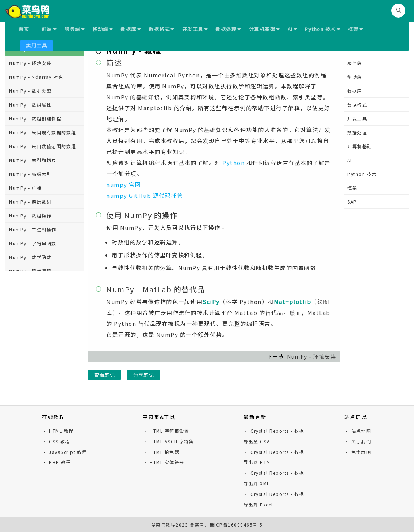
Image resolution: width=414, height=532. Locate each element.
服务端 (75, 29)
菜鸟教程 (166, 525)
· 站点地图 (358, 431)
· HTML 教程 (58, 431)
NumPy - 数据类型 (30, 91)
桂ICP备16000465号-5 (236, 525)
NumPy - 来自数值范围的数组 (43, 146)
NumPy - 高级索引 (30, 174)
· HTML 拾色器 (161, 452)
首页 (24, 29)
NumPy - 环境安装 (30, 63)
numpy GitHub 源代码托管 (145, 195)
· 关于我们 (358, 441)
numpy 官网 (124, 184)
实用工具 (37, 45)
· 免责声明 (358, 452)
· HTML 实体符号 (164, 462)
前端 (49, 29)
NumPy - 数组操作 (30, 215)
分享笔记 (143, 375)
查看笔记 (104, 375)
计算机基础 (265, 29)
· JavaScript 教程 (65, 452)
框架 (356, 29)
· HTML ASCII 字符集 (168, 441)
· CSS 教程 (56, 441)
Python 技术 (323, 29)
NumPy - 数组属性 (30, 105)
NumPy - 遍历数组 (30, 202)
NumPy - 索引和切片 (33, 160)
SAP (352, 202)
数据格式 (162, 29)
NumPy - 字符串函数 (33, 243)
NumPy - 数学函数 (30, 257)
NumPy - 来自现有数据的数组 (43, 132)
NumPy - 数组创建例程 (35, 118)
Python (233, 163)
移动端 (103, 29)
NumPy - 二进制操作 (33, 229)
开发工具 (195, 29)
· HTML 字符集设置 (166, 431)
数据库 (131, 29)
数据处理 (228, 29)
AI (293, 29)
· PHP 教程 (56, 462)
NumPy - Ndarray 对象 (36, 77)
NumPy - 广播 (25, 188)
